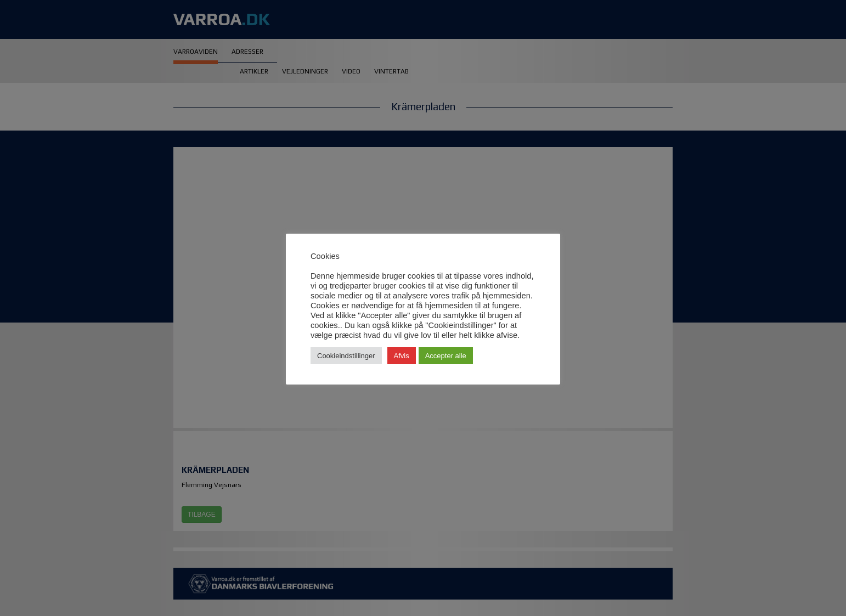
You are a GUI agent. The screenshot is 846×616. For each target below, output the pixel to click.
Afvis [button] (402, 356)
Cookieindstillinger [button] (346, 356)
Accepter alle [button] (446, 356)
